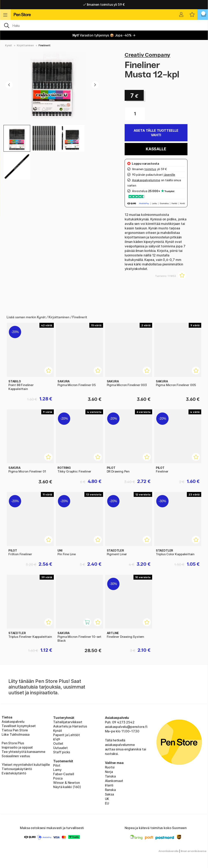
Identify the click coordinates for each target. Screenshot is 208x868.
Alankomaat (114, 781)
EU (107, 803)
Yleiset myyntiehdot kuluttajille (26, 765)
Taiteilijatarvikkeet (68, 722)
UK (107, 799)
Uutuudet (60, 748)
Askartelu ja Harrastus (70, 726)
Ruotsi (110, 767)
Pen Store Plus (13, 743)
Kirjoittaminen (25, 45)
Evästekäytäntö (14, 773)
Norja (109, 772)
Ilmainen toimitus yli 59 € (104, 5)
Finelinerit (45, 45)
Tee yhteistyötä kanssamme (24, 752)
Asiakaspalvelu (13, 722)
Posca (58, 778)
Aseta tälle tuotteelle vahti (156, 133)
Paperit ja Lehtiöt (67, 735)
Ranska (110, 790)
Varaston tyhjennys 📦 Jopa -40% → (104, 35)
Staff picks (62, 752)
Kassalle (156, 149)
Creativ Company (147, 55)
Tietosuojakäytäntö (17, 769)
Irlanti (109, 785)
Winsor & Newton (66, 783)
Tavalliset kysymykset (19, 726)
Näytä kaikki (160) (67, 787)
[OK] (104, 25)
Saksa (109, 794)
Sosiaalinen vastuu (16, 756)
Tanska (110, 776)
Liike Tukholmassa (16, 734)
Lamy (57, 770)
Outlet (58, 743)
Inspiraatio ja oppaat (17, 747)
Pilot (57, 765)
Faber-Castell (64, 774)
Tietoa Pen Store (15, 730)
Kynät (9, 45)
